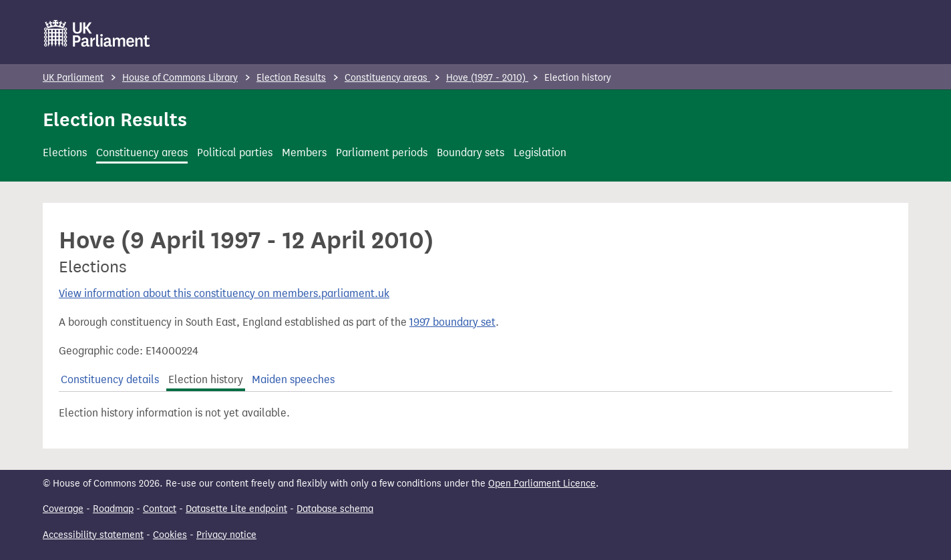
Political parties (235, 153)
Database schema (335, 509)
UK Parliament (73, 78)
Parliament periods (382, 153)
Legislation (540, 153)
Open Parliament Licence (542, 484)
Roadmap (113, 509)
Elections (65, 153)
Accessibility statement (93, 535)
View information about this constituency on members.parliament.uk (224, 293)
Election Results (291, 78)
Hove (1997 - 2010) (487, 78)
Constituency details (110, 379)
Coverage (63, 509)
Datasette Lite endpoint (236, 509)
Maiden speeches (293, 379)
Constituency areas (387, 78)
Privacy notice (226, 535)
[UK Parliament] (97, 33)
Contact (160, 509)
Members (304, 153)
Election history (206, 379)
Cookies (170, 535)
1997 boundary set (452, 322)
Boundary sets (470, 153)
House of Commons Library (180, 78)
